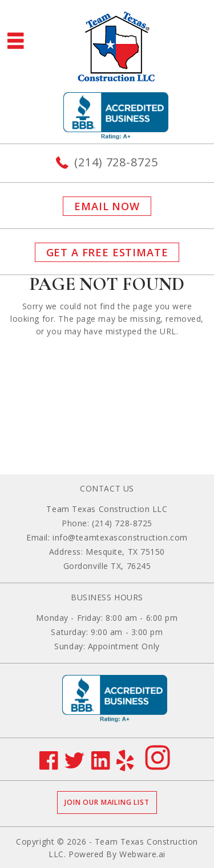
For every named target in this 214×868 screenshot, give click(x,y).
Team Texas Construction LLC (107, 509)
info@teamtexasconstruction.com (120, 537)
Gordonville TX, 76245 (107, 566)
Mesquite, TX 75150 (125, 552)
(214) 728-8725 (116, 162)
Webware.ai (142, 854)
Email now (107, 206)
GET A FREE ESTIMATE (107, 252)
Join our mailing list (107, 802)
